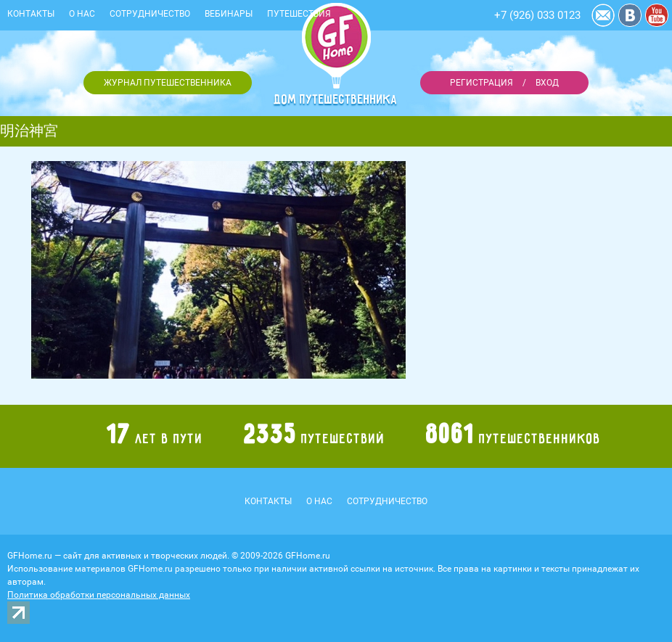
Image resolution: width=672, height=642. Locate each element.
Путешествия (299, 14)
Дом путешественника (336, 99)
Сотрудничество (150, 14)
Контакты (31, 14)
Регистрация (482, 83)
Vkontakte (630, 15)
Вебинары (229, 14)
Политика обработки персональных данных (99, 595)
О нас (82, 14)
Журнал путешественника (168, 83)
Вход (547, 83)
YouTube (657, 15)
